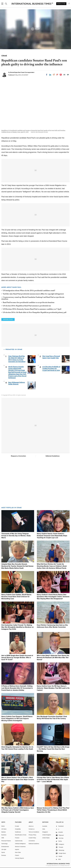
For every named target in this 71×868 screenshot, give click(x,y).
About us (31, 826)
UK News (4, 829)
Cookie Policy (32, 838)
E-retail (17, 826)
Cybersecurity (19, 841)
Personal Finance (6, 841)
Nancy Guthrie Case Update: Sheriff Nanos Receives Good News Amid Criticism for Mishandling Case (16, 597)
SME (3, 838)
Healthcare (18, 832)
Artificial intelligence (20, 844)
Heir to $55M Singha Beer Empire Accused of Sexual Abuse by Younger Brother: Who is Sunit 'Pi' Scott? (17, 658)
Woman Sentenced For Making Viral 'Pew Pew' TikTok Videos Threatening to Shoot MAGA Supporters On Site (53, 810)
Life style (4, 849)
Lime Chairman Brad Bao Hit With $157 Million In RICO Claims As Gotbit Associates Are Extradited (17, 359)
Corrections (32, 841)
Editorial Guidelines (53, 456)
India (44, 829)
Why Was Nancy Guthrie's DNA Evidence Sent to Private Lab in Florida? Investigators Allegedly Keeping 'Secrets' (18, 810)
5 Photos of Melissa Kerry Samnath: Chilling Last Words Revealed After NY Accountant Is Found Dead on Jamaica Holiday (17, 688)
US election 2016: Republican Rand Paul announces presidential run (27, 306)
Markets (4, 832)
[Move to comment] (68, 75)
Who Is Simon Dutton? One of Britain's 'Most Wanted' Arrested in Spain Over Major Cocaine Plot (18, 780)
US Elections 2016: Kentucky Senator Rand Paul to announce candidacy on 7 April (32, 309)
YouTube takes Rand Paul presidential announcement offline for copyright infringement (33, 294)
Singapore (45, 832)
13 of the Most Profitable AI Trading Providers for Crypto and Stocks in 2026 (51, 369)
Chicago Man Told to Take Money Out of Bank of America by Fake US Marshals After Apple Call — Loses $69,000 (53, 780)
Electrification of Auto (21, 835)
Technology (4, 844)
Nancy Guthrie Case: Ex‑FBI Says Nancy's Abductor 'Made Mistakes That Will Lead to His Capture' (53, 688)
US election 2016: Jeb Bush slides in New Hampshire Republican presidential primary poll (35, 313)
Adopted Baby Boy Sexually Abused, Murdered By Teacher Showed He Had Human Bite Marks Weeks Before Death (17, 566)
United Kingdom (47, 835)
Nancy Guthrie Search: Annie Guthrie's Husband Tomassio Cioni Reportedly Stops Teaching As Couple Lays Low (52, 536)
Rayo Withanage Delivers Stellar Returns (17, 383)
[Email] (64, 75)
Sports (3, 852)
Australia (45, 826)
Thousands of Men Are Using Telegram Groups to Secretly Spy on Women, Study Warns (16, 536)
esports (17, 849)
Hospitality (18, 829)
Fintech (17, 855)
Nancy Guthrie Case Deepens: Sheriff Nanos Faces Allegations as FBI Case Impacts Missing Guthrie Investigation (17, 719)
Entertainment (5, 847)
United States (46, 838)
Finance (17, 838)
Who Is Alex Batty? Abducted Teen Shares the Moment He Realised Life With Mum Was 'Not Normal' (53, 658)
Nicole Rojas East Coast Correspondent (22, 72)
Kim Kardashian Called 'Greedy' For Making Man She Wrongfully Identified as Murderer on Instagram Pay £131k (18, 627)
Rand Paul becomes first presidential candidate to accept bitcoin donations (29, 303)
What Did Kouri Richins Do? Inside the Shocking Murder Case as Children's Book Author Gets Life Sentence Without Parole (52, 566)
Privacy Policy (32, 835)
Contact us (32, 829)
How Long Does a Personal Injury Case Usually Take (51, 357)
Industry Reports (19, 858)
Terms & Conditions (34, 832)
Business (4, 835)
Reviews (4, 855)
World (3, 826)
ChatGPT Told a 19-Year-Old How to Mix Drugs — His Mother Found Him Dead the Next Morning (53, 749)
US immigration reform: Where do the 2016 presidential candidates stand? (29, 291)
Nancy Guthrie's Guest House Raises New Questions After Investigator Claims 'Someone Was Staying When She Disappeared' (53, 597)
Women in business (20, 847)
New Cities (18, 852)
